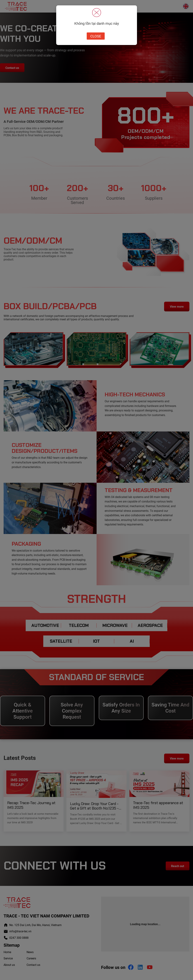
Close (96, 36)
